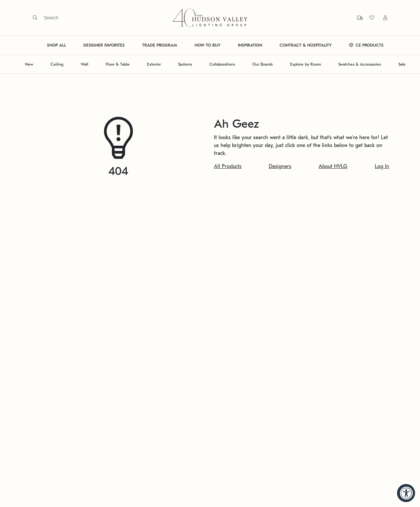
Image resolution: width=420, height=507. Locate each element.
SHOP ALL (56, 45)
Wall (84, 64)
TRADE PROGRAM (160, 45)
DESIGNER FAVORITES (104, 45)
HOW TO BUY (208, 45)
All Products (228, 166)
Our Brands (262, 64)
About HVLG (333, 166)
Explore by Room (305, 64)
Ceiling (57, 64)
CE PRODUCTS (366, 45)
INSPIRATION (250, 45)
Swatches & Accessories (360, 64)
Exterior (154, 64)
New (29, 64)
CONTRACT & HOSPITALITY (306, 45)
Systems (185, 64)
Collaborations (222, 64)
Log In (382, 166)
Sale (402, 64)
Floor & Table (118, 64)
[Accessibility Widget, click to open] (406, 493)
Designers (280, 166)
